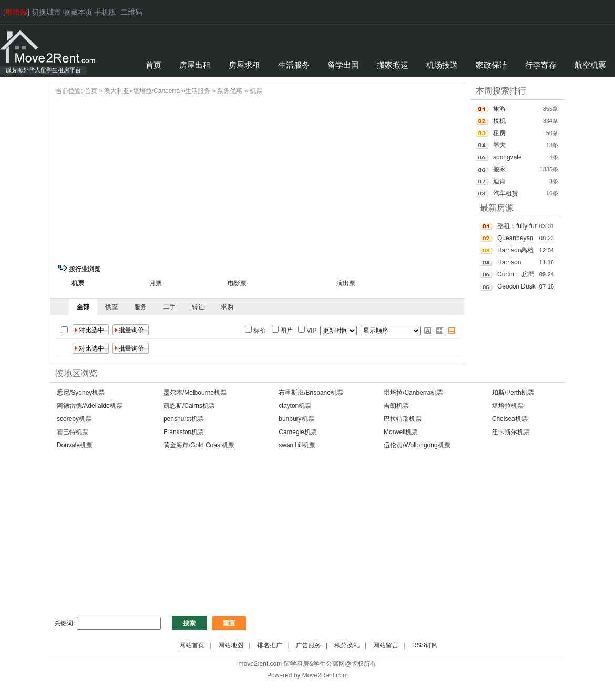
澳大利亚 (117, 91)
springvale (508, 157)
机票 (256, 91)
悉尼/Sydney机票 (81, 393)
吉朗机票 (396, 406)
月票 (156, 283)
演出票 (346, 283)
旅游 (499, 109)
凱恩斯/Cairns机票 (189, 406)
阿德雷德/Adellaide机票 (90, 406)
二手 (169, 307)
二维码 (131, 12)
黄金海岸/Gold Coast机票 (199, 445)
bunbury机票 (296, 419)
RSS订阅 (425, 645)
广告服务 (309, 645)
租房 (499, 133)
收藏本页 (78, 12)
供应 (111, 307)
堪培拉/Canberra (156, 91)
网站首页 (192, 645)
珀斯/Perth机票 (513, 393)
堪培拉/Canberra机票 (413, 393)
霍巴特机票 (73, 432)
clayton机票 (295, 406)
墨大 (499, 145)
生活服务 (198, 91)
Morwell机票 (401, 432)
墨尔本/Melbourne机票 (195, 393)
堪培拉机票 (508, 406)
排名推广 (270, 645)
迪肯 (499, 181)
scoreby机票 (74, 419)
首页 (91, 91)
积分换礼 (347, 645)
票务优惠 (230, 91)
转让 (198, 307)
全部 (83, 307)
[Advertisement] (258, 178)
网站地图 (231, 645)
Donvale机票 (75, 445)
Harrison (509, 262)
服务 (140, 307)
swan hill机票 (297, 445)
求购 (227, 307)
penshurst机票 (184, 419)
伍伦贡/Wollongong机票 (417, 445)
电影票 (237, 283)
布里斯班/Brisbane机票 (311, 393)
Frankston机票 (184, 432)
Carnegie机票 (298, 432)
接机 (499, 121)
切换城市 (46, 12)
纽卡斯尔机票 (511, 432)
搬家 (499, 169)
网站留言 (386, 645)
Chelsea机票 (510, 419)
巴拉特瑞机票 (403, 419)
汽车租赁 (506, 193)
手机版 (105, 12)
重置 (229, 623)
